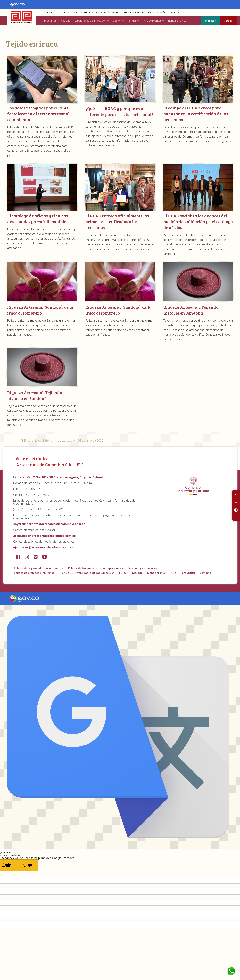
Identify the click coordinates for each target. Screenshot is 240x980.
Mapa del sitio (156, 573)
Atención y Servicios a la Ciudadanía (144, 12)
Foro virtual (188, 573)
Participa (174, 12)
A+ (236, 502)
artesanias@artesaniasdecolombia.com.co (45, 536)
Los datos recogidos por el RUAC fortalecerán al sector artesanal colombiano (38, 114)
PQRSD (123, 573)
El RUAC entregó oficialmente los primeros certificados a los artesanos (117, 222)
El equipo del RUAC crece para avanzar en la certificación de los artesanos (196, 114)
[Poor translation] (27, 865)
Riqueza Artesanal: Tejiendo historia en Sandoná (191, 310)
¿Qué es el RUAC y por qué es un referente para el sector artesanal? (119, 111)
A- (236, 495)
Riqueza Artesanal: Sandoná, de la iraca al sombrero (40, 310)
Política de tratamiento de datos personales (95, 568)
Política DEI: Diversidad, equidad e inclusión (87, 573)
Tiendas (132, 21)
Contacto (205, 573)
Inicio (50, 12)
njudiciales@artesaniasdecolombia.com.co (44, 547)
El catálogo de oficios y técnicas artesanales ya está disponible (38, 219)
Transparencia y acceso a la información (96, 12)
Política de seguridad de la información (39, 568)
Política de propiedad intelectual (35, 573)
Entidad (62, 12)
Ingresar (210, 21)
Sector (117, 21)
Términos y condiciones (142, 568)
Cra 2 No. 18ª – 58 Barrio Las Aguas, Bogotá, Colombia (67, 477)
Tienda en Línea (177, 21)
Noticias (65, 21)
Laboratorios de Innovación (90, 21)
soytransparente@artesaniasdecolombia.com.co (49, 524)
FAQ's (173, 573)
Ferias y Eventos (152, 21)
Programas (50, 21)
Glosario (137, 573)
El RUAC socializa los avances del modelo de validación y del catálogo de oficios (198, 222)
